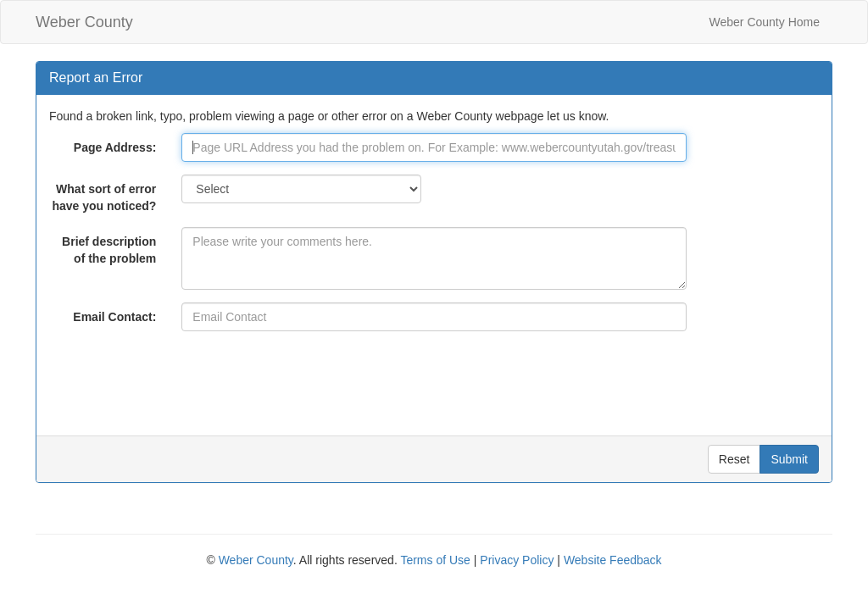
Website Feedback (613, 560)
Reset (734, 459)
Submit (789, 459)
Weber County (84, 22)
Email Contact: (114, 317)
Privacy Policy (517, 560)
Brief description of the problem (109, 250)
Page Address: (115, 147)
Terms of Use (435, 560)
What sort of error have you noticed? (104, 197)
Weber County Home (765, 22)
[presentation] (310, 377)
